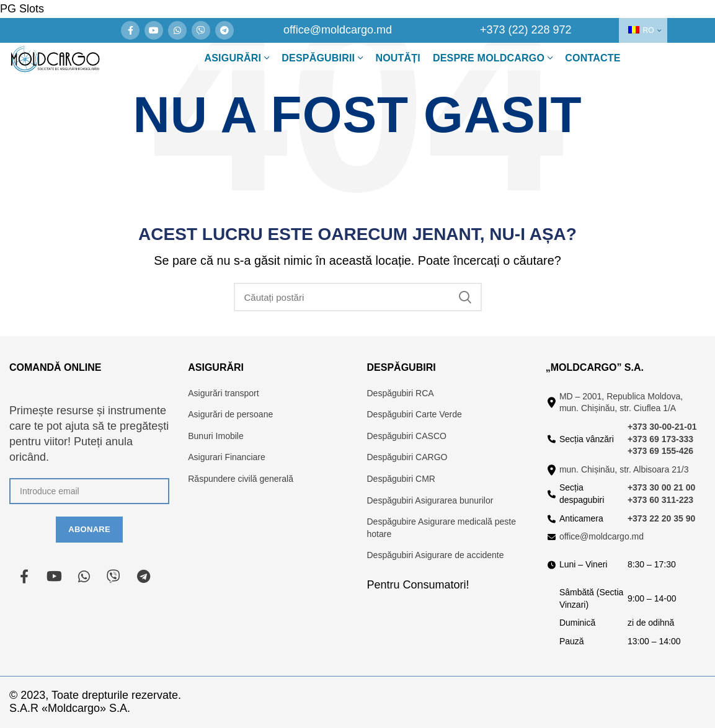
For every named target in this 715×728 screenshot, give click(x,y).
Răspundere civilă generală (241, 479)
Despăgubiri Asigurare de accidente (436, 555)
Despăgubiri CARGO (407, 457)
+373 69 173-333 (660, 439)
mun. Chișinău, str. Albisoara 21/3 (624, 469)
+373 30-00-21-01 (662, 427)
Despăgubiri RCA (401, 393)
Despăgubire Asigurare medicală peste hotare (442, 528)
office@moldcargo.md (602, 536)
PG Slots (22, 9)
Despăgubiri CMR (401, 479)
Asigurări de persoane (230, 414)
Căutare (465, 297)
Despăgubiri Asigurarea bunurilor (430, 500)
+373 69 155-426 (660, 451)
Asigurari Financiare (227, 457)
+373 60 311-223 (660, 500)
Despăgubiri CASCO (407, 436)
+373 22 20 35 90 (661, 518)
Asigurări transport (223, 393)
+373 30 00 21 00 (661, 487)
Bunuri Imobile (216, 436)
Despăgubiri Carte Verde (415, 414)
